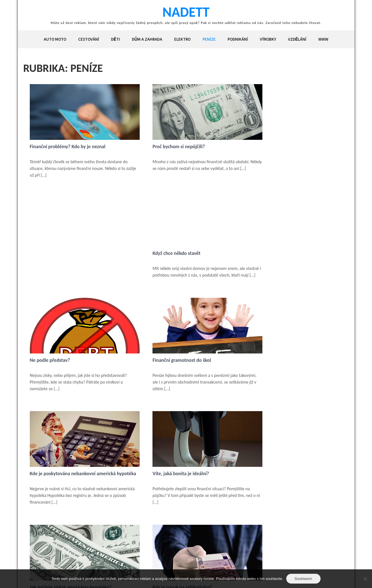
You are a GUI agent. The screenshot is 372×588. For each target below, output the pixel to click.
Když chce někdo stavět (269, 147)
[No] (365, 579)
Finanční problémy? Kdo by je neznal (68, 147)
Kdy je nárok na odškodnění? (275, 380)
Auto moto (55, 39)
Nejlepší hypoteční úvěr (270, 487)
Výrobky (268, 39)
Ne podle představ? (50, 260)
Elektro (182, 39)
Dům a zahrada (147, 39)
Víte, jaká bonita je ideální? (59, 380)
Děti (115, 39)
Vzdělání (297, 39)
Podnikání (238, 39)
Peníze (209, 39)
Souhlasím (303, 579)
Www (323, 39)
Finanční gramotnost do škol (167, 260)
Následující (60, 542)
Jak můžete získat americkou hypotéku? (179, 380)
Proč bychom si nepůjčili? (164, 147)
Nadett (186, 12)
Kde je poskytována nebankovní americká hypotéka (288, 263)
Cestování (89, 39)
